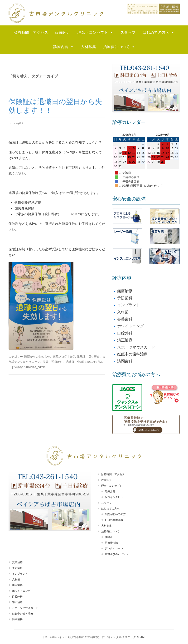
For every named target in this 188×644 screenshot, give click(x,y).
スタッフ (128, 32)
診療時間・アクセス (31, 32)
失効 (46, 362)
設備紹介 (63, 32)
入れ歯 (123, 312)
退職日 (70, 362)
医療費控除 (111, 543)
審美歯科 (125, 319)
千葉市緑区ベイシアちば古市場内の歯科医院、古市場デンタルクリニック (89, 637)
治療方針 (110, 491)
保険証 (81, 357)
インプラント (129, 305)
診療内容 (63, 47)
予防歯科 (125, 298)
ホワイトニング (130, 326)
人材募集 (88, 47)
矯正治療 (125, 340)
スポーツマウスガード (136, 347)
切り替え (94, 357)
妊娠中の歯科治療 (132, 354)
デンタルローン (114, 548)
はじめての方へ (159, 33)
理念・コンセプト (95, 33)
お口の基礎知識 (114, 520)
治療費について (119, 47)
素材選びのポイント (117, 554)
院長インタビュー (115, 497)
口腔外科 (125, 333)
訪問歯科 (125, 361)
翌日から (57, 362)
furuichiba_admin (35, 367)
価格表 (109, 537)
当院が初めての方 (115, 514)
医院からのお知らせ (37, 357)
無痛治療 (125, 291)
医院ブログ (60, 357)
